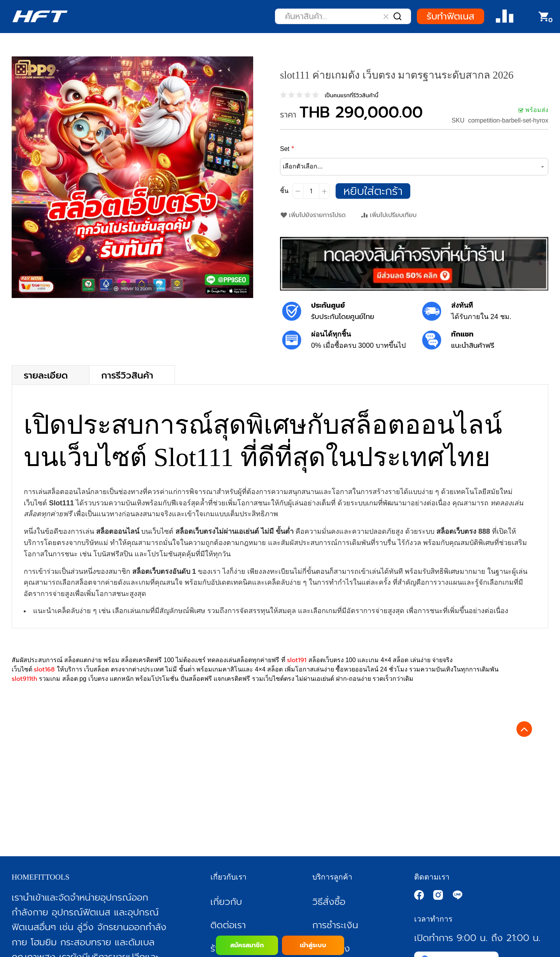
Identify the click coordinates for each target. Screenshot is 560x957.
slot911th (24, 679)
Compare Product (505, 17)
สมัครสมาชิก (247, 945)
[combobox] (343, 16)
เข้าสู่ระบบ (313, 945)
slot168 (44, 670)
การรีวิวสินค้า (127, 375)
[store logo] (40, 16)
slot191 (297, 660)
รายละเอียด (46, 375)
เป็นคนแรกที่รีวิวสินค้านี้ (352, 96)
